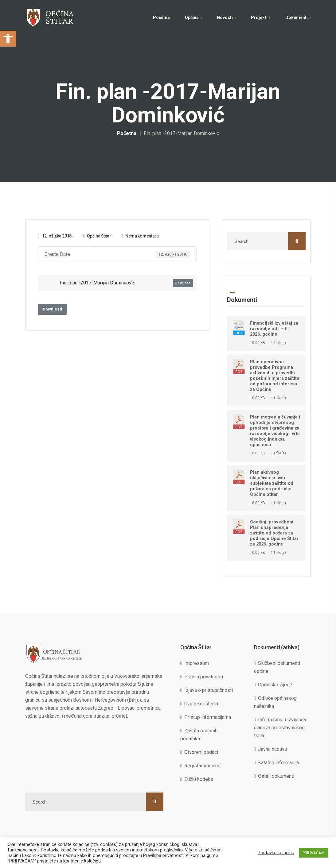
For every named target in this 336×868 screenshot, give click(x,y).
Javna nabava (272, 749)
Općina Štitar (97, 236)
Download (183, 283)
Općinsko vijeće (275, 685)
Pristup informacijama (208, 717)
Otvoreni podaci (201, 752)
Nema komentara (140, 236)
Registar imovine (202, 766)
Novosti (225, 17)
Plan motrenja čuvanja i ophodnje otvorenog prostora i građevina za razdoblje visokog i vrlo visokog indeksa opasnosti (275, 431)
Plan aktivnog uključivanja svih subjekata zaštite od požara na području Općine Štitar (272, 483)
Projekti (259, 17)
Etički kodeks (199, 779)
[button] (8, 39)
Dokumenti (297, 17)
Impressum (197, 663)
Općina (192, 17)
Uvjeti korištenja (201, 704)
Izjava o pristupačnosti (209, 690)
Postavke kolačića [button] (276, 853)
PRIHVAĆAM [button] (314, 853)
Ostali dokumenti (276, 776)
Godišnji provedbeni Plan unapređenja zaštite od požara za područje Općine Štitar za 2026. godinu (274, 533)
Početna (161, 17)
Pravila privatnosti (204, 677)
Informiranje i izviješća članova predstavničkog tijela (280, 728)
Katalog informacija (278, 763)
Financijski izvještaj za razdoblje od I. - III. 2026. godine (274, 329)
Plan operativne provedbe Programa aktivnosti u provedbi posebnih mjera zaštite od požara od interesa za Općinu (275, 376)
